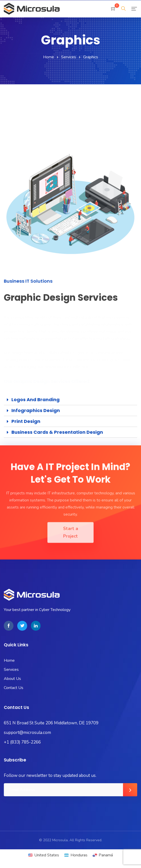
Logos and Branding (36, 400)
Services (69, 57)
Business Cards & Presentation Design (57, 432)
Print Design (26, 421)
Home (49, 57)
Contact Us (14, 688)
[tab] (70, 400)
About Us (12, 679)
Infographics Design (36, 410)
